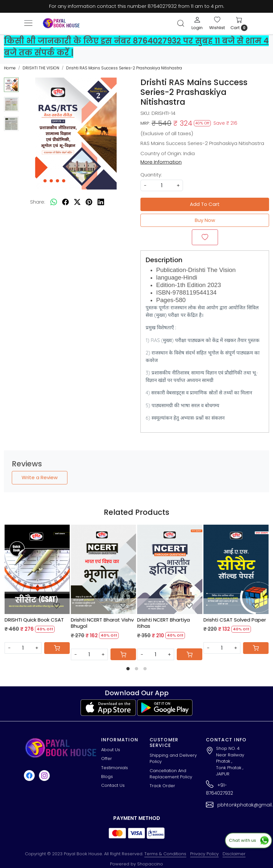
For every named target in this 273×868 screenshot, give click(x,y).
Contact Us (113, 785)
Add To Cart (205, 204)
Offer (107, 759)
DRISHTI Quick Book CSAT (34, 620)
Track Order (162, 786)
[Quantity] (23, 648)
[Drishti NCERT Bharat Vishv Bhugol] (104, 569)
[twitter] (77, 202)
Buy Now (205, 220)
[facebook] (65, 202)
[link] (181, 23)
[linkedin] (101, 202)
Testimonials (115, 768)
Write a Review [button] (40, 477)
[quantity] (162, 185)
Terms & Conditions (165, 854)
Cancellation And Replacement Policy (171, 774)
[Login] (197, 23)
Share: (38, 202)
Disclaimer (234, 854)
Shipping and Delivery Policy (173, 759)
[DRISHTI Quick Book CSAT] (37, 569)
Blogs (107, 777)
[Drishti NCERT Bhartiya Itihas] (170, 569)
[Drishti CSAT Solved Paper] (236, 569)
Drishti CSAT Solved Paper (235, 620)
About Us (111, 750)
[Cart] (57, 648)
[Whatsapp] (54, 202)
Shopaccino (150, 864)
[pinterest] (89, 202)
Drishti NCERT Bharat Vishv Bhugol (102, 623)
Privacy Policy (204, 854)
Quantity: (151, 175)
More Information (161, 162)
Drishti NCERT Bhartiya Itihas (164, 623)
